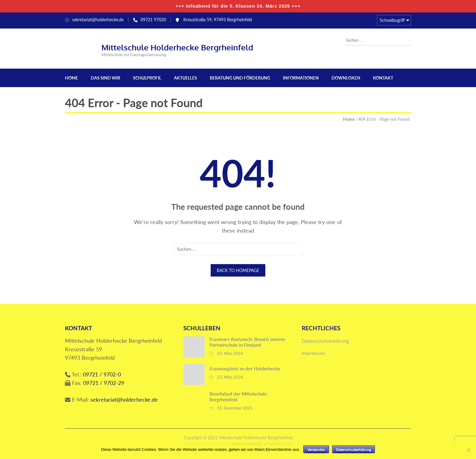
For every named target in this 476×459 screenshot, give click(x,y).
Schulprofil (147, 78)
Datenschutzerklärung (325, 341)
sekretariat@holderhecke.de (98, 20)
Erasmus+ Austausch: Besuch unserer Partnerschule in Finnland (247, 342)
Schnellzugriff (392, 20)
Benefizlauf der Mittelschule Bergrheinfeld (238, 397)
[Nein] (468, 450)
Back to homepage (238, 270)
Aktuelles (185, 78)
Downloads (346, 78)
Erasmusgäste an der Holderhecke (245, 369)
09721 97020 (153, 20)
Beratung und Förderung (240, 78)
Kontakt (383, 78)
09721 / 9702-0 (102, 374)
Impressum (313, 353)
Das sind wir (105, 78)
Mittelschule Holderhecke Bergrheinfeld (177, 47)
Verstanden (316, 449)
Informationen (301, 78)
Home (71, 78)
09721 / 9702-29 (104, 383)
